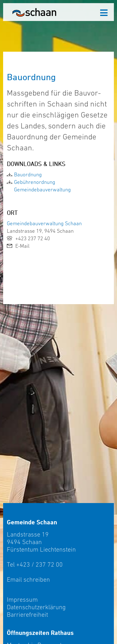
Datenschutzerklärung (36, 607)
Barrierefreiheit (27, 615)
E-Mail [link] (18, 246)
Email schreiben (28, 579)
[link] (58, 174)
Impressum (22, 600)
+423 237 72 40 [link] (28, 238)
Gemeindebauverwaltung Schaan (44, 223)
